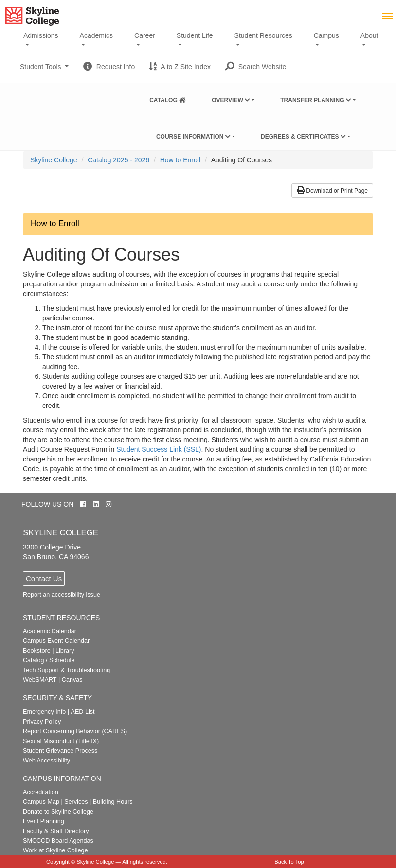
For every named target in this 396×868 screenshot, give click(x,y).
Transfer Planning (316, 100)
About (369, 35)
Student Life (195, 35)
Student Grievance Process (60, 751)
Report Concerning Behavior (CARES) (75, 731)
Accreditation (41, 792)
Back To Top (289, 862)
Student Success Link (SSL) (159, 449)
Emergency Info (44, 712)
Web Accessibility (46, 761)
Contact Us (44, 578)
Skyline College (54, 160)
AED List (82, 712)
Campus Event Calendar (56, 641)
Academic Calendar (50, 631)
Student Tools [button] (44, 71)
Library (65, 651)
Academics (96, 35)
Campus (326, 35)
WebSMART (40, 680)
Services (76, 802)
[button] (256, 67)
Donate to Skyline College (58, 812)
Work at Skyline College (55, 850)
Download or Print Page (332, 191)
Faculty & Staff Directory (56, 831)
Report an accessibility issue (62, 595)
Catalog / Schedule (49, 660)
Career (145, 35)
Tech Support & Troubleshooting (66, 670)
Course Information (193, 137)
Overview (231, 100)
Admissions (41, 35)
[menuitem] (168, 98)
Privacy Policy (42, 722)
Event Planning (44, 821)
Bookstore (37, 651)
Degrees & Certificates (303, 137)
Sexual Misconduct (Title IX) (61, 741)
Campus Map (41, 802)
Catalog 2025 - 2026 (118, 160)
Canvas (72, 680)
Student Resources (263, 35)
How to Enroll (180, 160)
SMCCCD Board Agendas (58, 841)
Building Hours (113, 802)
